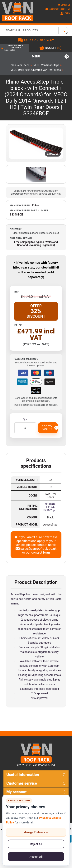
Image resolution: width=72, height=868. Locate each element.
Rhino (36, 205)
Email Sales (10, 50)
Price (18, 325)
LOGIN (65, 13)
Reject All (36, 844)
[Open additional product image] (36, 174)
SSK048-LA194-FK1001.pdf (50, 507)
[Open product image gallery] (36, 143)
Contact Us (65, 5)
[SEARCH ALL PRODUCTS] (31, 30)
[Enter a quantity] (25, 428)
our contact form (38, 552)
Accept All (36, 857)
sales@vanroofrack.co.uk (58, 9)
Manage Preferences (36, 832)
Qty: (25, 419)
